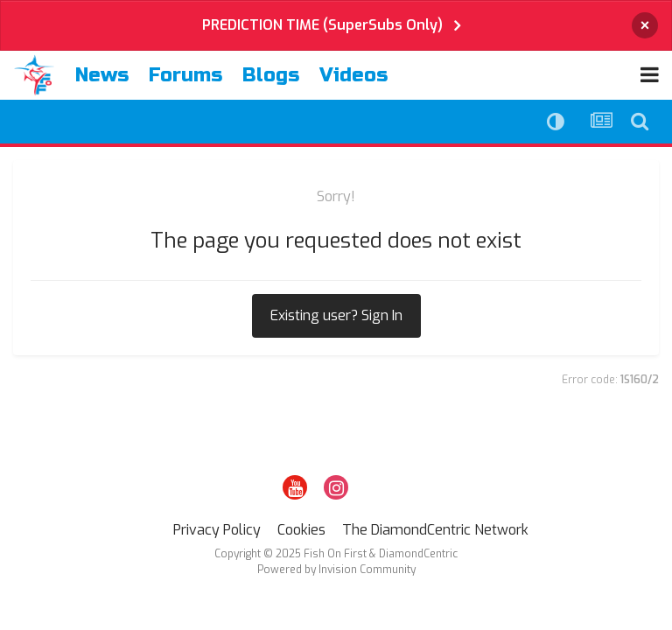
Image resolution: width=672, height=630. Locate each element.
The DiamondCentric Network (435, 530)
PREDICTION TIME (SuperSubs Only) (322, 25)
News (102, 75)
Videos (353, 75)
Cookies (301, 530)
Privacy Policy (217, 530)
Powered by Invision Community (336, 570)
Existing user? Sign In (336, 315)
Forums (185, 75)
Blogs (271, 75)
